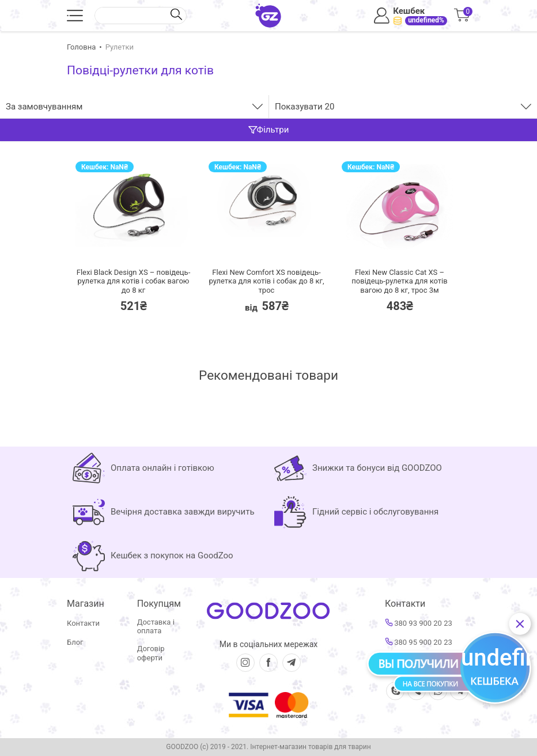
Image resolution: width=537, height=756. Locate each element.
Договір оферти (151, 653)
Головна (81, 47)
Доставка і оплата (156, 627)
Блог (75, 642)
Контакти (83, 623)
